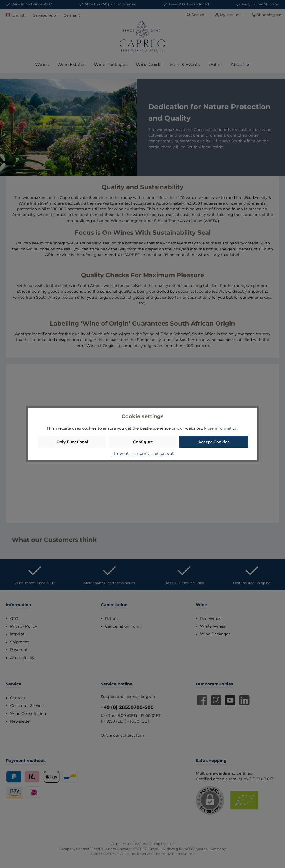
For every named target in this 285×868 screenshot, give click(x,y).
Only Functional (72, 442)
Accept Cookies (214, 442)
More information (221, 428)
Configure (143, 442)
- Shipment (163, 453)
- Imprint (121, 453)
